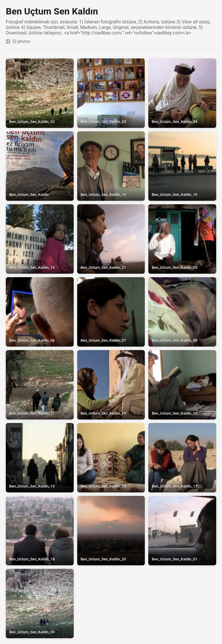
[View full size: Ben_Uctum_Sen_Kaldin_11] (40, 385)
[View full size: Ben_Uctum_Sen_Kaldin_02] (40, 93)
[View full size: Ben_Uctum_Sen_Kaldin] (40, 166)
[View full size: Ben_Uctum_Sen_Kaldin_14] (111, 458)
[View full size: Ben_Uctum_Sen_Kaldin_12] (182, 385)
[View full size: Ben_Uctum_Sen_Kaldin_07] (111, 312)
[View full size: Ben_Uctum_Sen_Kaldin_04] (182, 93)
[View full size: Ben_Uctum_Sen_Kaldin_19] (111, 385)
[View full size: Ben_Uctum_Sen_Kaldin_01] (182, 531)
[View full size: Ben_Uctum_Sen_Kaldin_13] (40, 458)
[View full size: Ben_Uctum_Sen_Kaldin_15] (182, 166)
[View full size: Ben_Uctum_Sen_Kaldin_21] (111, 239)
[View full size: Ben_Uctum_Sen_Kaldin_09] (40, 603)
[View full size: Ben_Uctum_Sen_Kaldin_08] (182, 312)
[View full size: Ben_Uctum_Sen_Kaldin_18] (40, 531)
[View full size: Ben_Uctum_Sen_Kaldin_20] (111, 531)
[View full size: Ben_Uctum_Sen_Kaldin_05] (182, 239)
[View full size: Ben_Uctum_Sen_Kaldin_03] (111, 93)
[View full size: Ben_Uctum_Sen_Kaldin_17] (182, 458)
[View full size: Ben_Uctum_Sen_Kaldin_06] (40, 312)
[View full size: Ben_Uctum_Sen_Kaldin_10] (111, 166)
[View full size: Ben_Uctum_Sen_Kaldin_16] (40, 239)
